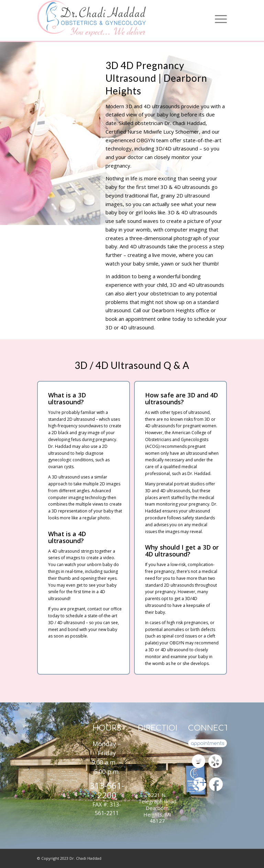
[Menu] (219, 18)
